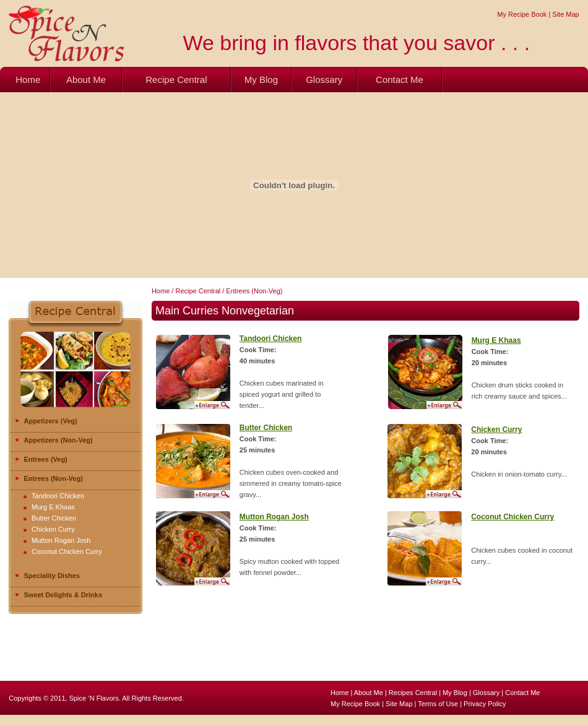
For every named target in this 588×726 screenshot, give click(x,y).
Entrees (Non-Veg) (49, 478)
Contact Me (400, 80)
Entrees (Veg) (41, 459)
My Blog (261, 80)
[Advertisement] (225, 653)
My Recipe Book (522, 14)
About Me (86, 80)
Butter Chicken (54, 518)
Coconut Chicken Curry (67, 551)
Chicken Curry (53, 529)
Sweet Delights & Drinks (59, 595)
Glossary (324, 80)
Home (28, 80)
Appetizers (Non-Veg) (54, 440)
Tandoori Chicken (58, 496)
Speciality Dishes (48, 576)
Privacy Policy (485, 704)
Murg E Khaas (53, 507)
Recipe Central (176, 80)
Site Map (565, 14)
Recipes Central (413, 693)
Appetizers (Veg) (46, 421)
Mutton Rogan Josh (61, 540)
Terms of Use (439, 704)
